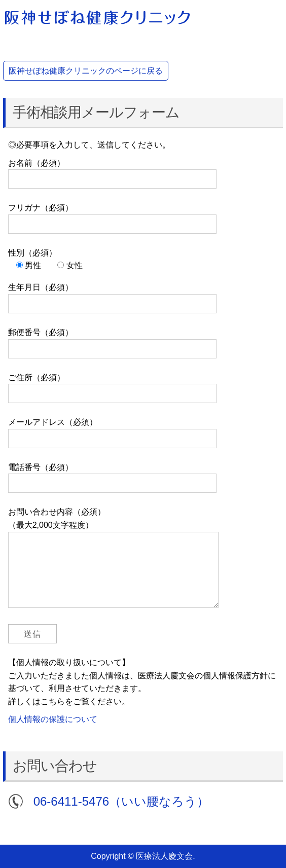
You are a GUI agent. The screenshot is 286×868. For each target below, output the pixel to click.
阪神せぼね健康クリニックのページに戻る (86, 71)
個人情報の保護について (53, 719)
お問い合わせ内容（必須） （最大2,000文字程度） (113, 562)
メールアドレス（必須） (112, 430)
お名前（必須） (112, 171)
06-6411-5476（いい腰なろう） (121, 801)
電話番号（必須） (112, 475)
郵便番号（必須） (112, 340)
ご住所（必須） (112, 386)
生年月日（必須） (112, 295)
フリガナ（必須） (112, 216)
